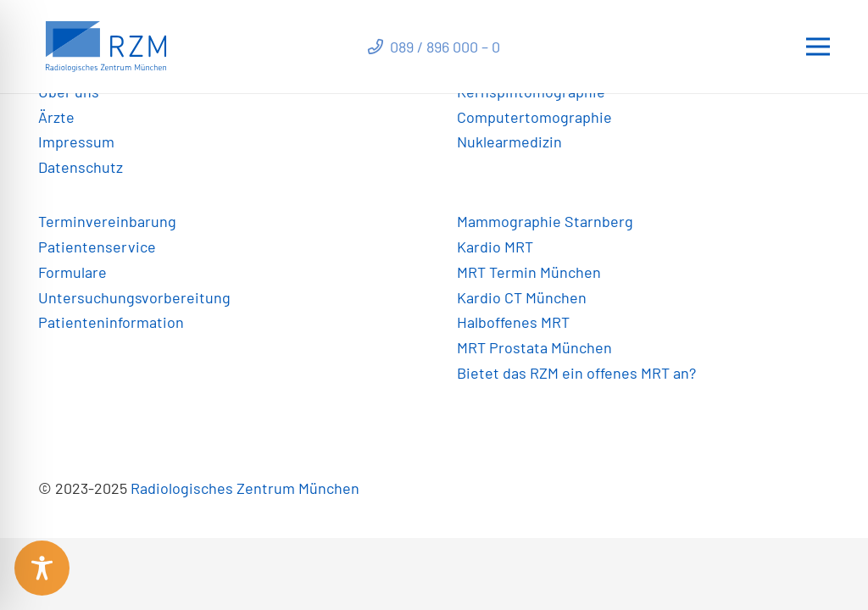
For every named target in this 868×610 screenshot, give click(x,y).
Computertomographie (534, 117)
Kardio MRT (495, 247)
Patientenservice (97, 247)
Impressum (76, 141)
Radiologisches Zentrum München (245, 488)
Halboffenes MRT (513, 322)
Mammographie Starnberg (545, 221)
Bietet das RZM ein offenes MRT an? (576, 373)
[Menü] (818, 47)
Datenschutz (81, 167)
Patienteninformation (111, 322)
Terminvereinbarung (107, 221)
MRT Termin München (529, 272)
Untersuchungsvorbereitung (134, 297)
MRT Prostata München (534, 347)
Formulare (72, 272)
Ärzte (56, 117)
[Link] (106, 47)
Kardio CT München (522, 297)
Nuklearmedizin (509, 141)
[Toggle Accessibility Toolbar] (42, 568)
